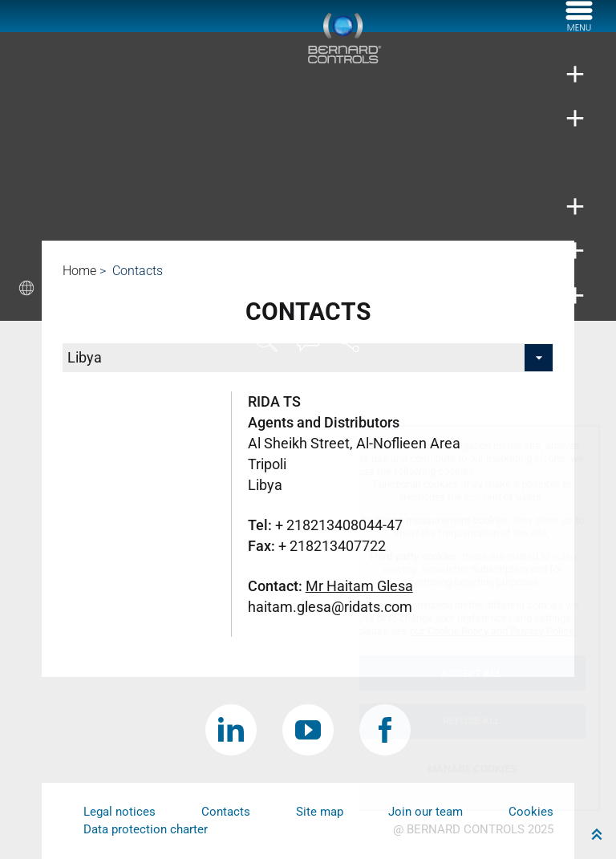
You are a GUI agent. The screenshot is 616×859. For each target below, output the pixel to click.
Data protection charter (146, 829)
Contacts (226, 812)
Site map (320, 812)
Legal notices (120, 812)
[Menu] (579, 26)
